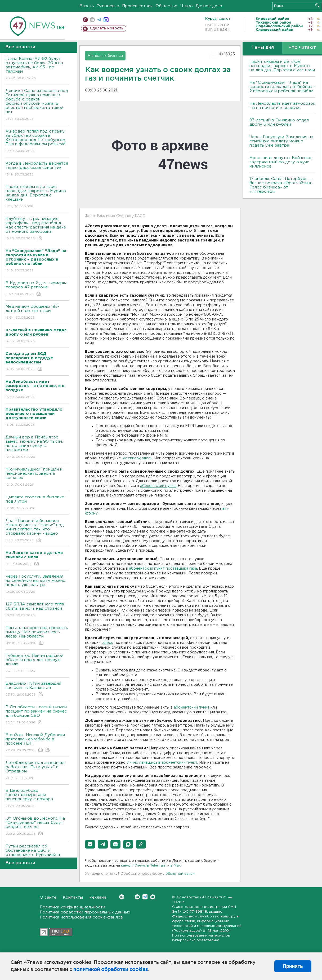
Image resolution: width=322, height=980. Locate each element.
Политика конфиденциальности (72, 907)
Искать (317, 5)
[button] (90, 844)
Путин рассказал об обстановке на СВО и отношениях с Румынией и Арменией (37, 856)
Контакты (73, 897)
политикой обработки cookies (111, 970)
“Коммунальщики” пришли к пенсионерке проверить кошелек (37, 477)
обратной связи (180, 874)
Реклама (98, 897)
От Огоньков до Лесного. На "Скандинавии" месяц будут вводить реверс (37, 826)
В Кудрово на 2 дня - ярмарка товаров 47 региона (37, 289)
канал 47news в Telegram (144, 866)
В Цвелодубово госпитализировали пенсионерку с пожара (37, 799)
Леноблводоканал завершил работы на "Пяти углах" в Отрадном (37, 771)
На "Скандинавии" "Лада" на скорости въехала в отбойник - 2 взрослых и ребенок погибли (282, 87)
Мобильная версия (85, 20)
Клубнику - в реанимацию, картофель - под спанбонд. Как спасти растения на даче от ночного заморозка (37, 229)
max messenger (106, 20)
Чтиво (187, 6)
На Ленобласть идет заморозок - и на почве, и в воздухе (282, 106)
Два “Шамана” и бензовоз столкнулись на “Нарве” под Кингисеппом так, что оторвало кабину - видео (37, 531)
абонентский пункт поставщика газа (163, 569)
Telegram (145, 897)
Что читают (302, 48)
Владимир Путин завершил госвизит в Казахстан (37, 689)
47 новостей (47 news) (197, 897)
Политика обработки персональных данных (85, 912)
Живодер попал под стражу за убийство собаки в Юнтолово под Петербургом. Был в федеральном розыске (37, 141)
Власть (87, 6)
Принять (293, 966)
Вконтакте (122, 897)
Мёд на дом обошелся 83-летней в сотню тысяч (37, 312)
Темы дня (263, 48)
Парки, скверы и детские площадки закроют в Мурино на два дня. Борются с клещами (37, 197)
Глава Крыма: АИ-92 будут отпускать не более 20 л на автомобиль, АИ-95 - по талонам (37, 69)
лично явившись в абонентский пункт (162, 763)
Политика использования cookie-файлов (81, 917)
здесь (108, 643)
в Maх (176, 866)
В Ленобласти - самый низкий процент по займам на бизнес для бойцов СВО (37, 715)
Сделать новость (107, 28)
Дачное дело (209, 6)
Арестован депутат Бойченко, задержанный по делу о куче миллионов (281, 162)
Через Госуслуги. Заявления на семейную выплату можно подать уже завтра (37, 584)
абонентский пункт (158, 486)
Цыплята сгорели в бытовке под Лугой (37, 503)
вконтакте (92, 20)
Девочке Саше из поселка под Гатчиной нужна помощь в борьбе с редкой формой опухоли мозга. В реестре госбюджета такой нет (37, 105)
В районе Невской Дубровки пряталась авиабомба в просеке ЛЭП (37, 743)
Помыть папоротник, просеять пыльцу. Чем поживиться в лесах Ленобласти (37, 636)
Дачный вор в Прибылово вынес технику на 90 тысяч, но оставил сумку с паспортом (37, 447)
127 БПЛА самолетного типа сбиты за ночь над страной (37, 610)
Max (153, 897)
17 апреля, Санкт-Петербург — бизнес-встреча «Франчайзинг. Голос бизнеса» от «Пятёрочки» (281, 185)
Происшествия (137, 6)
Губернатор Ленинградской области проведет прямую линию (37, 664)
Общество (166, 6)
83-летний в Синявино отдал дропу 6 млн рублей (279, 122)
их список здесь (137, 458)
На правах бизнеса (105, 56)
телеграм (99, 20)
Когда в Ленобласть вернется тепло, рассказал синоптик (37, 169)
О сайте (48, 897)
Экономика (108, 6)
